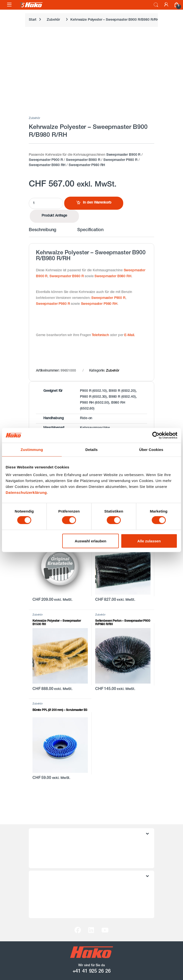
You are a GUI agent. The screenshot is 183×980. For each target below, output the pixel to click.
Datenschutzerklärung (26, 492)
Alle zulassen (149, 541)
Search (156, 5)
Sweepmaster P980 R (120, 160)
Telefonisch (100, 335)
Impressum (42, 860)
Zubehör (53, 20)
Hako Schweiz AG (48, 910)
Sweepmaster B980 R (83, 160)
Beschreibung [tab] (43, 230)
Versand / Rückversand (52, 895)
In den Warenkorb (97, 203)
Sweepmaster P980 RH (87, 165)
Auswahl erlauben (91, 541)
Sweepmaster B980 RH (47, 165)
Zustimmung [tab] (32, 449)
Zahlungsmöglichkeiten (52, 902)
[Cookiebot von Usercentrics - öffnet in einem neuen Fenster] (156, 435)
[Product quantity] (46, 203)
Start (33, 20)
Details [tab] (91, 449)
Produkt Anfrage (54, 216)
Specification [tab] (90, 230)
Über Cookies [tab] (151, 449)
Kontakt (40, 887)
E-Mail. (130, 335)
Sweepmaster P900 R (46, 160)
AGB (37, 845)
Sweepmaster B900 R (123, 155)
